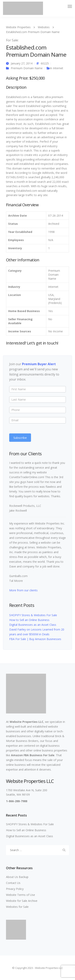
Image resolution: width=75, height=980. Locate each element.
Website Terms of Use (20, 895)
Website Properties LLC (26, 722)
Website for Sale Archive (22, 901)
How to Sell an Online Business (29, 620)
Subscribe (20, 438)
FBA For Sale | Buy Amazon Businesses (35, 639)
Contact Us (13, 883)
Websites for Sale (17, 907)
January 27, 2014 (22, 63)
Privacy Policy (15, 889)
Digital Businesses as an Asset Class (33, 625)
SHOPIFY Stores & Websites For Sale (33, 615)
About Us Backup (17, 877)
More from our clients (23, 590)
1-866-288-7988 (17, 801)
